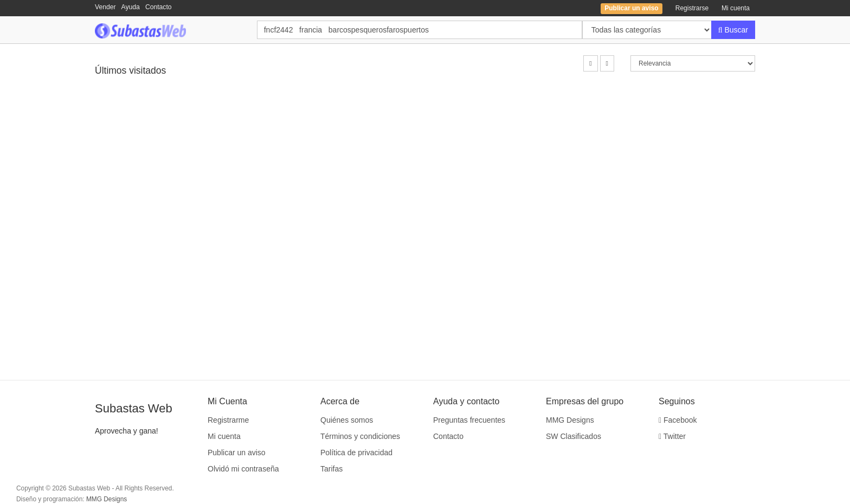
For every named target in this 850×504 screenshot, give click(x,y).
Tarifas (331, 469)
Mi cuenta (736, 8)
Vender (105, 7)
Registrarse (692, 8)
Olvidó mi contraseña (243, 469)
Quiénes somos (347, 420)
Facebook (678, 420)
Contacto (159, 7)
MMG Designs (570, 420)
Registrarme (228, 420)
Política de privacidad (356, 453)
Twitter (672, 436)
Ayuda (131, 7)
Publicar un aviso (237, 453)
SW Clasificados (574, 436)
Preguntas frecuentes (469, 420)
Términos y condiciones (360, 436)
